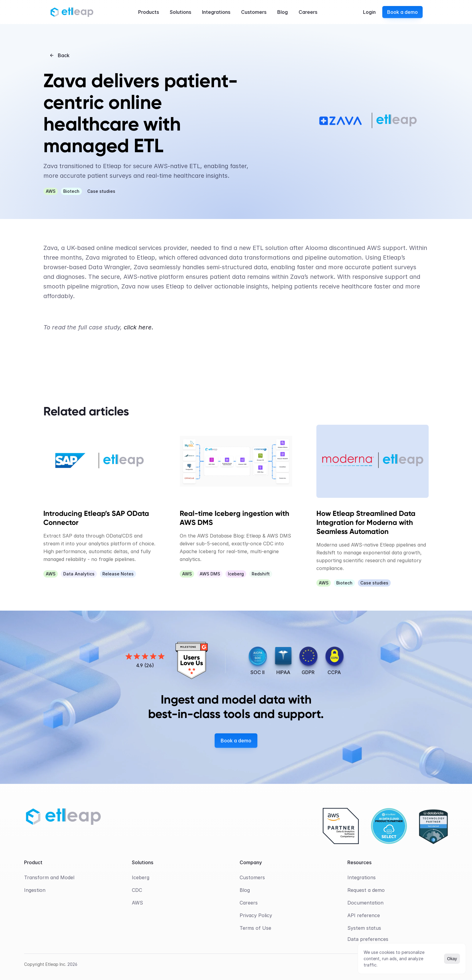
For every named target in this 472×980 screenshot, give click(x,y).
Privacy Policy (256, 915)
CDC (137, 890)
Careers (249, 903)
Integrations (362, 877)
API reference (364, 915)
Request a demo (366, 890)
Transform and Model (49, 877)
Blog (245, 890)
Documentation (365, 903)
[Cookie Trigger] (368, 939)
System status (364, 928)
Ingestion (35, 890)
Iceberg (141, 877)
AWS (137, 903)
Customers (252, 877)
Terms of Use (255, 928)
